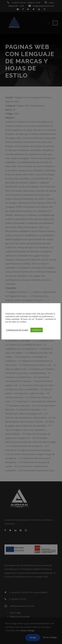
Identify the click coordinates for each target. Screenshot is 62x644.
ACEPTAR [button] (37, 330)
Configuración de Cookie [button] (17, 330)
